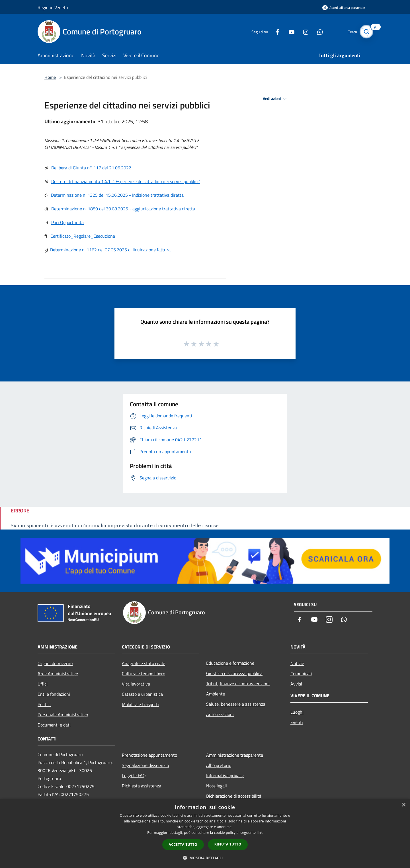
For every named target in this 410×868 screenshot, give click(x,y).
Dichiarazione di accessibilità (234, 796)
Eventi (297, 722)
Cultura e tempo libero (143, 674)
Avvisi (296, 684)
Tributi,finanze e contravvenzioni (238, 684)
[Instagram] (301, 31)
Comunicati (301, 674)
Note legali (217, 786)
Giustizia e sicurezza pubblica (234, 673)
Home (50, 77)
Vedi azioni (276, 99)
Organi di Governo (55, 663)
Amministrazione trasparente (235, 755)
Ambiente (216, 694)
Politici (44, 704)
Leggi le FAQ (134, 775)
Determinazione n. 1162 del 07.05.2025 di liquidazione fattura (110, 250)
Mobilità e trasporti (140, 704)
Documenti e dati (54, 725)
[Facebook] (272, 31)
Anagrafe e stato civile (143, 663)
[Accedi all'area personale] (344, 8)
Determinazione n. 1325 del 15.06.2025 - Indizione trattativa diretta (117, 195)
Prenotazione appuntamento (149, 755)
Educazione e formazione (230, 663)
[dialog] (205, 833)
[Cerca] (366, 32)
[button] (205, 858)
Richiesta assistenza (142, 786)
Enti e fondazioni (54, 694)
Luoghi (297, 712)
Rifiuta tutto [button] (228, 844)
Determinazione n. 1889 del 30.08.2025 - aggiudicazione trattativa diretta (123, 209)
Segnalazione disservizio (145, 765)
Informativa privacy (225, 775)
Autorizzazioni (220, 714)
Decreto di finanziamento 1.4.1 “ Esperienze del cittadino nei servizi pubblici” (126, 181)
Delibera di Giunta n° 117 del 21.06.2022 (91, 168)
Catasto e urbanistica (142, 694)
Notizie (297, 663)
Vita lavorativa (136, 684)
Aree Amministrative (58, 674)
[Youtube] (286, 31)
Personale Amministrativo (63, 715)
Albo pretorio (219, 765)
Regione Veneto (53, 7)
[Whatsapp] (315, 31)
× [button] (404, 805)
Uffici (43, 684)
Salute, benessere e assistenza (236, 704)
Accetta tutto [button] (183, 845)
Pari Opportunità (67, 222)
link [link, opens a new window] (260, 833)
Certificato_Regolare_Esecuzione (83, 236)
